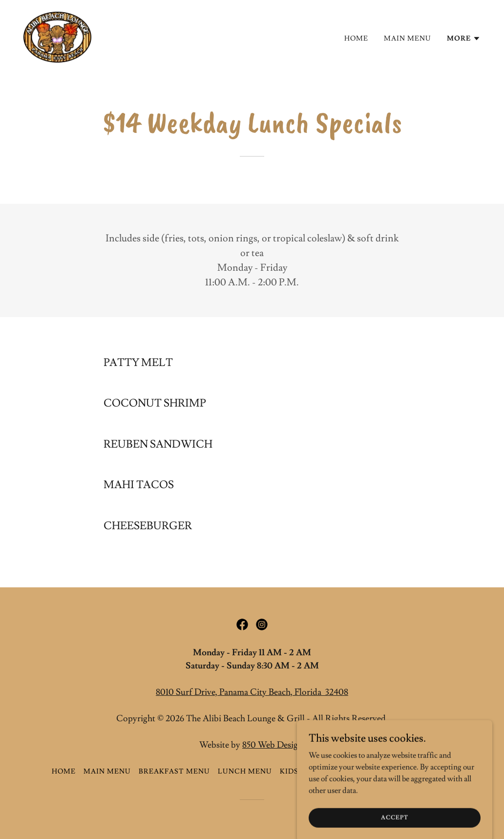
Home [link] (356, 39)
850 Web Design (273, 745)
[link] (57, 35)
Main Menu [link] (408, 39)
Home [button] (64, 772)
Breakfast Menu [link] (174, 772)
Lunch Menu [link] (245, 772)
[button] (464, 39)
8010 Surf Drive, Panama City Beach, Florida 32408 (252, 692)
